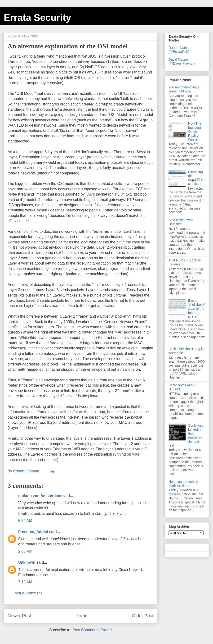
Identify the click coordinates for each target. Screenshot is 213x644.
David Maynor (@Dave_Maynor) (182, 62)
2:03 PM (25, 551)
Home (82, 616)
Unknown (27, 562)
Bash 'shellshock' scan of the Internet (197, 306)
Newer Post (19, 616)
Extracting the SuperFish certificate (196, 178)
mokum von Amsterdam (40, 496)
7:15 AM (25, 582)
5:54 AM (25, 521)
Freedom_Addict (33, 532)
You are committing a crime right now (184, 89)
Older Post (143, 616)
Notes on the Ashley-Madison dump (184, 484)
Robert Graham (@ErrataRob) (180, 50)
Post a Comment (28, 593)
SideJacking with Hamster (181, 222)
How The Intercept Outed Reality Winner (195, 131)
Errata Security (38, 18)
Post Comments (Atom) (92, 630)
